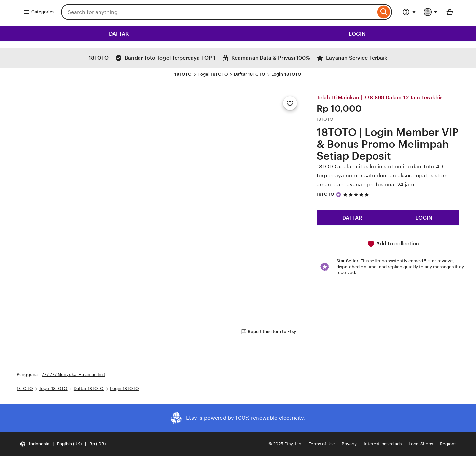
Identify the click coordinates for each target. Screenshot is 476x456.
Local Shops (421, 444)
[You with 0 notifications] (431, 12)
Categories (39, 12)
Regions (448, 444)
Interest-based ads (383, 444)
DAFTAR (119, 34)
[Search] (384, 12)
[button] (63, 444)
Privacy (349, 444)
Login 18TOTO (287, 74)
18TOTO (183, 74)
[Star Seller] (338, 195)
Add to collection (393, 244)
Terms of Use (322, 444)
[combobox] (218, 12)
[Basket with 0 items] (450, 12)
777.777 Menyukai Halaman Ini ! (73, 374)
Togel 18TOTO (213, 74)
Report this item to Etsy (268, 332)
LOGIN (357, 34)
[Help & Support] (409, 12)
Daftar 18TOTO (250, 74)
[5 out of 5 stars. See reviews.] (357, 195)
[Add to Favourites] (290, 103)
